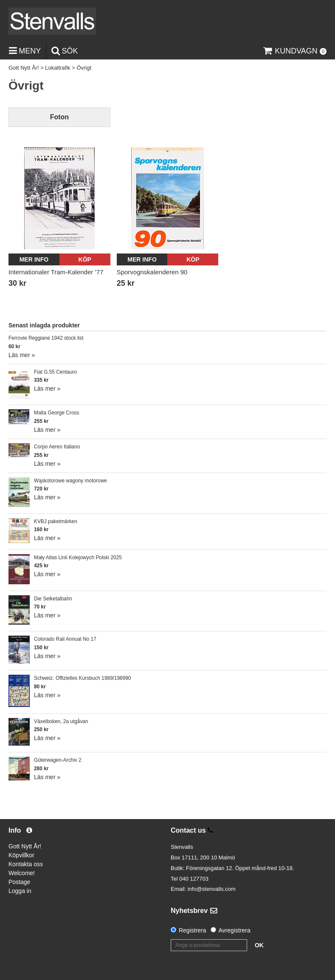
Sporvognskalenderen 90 (152, 272)
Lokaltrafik (58, 68)
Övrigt (84, 68)
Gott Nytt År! (24, 68)
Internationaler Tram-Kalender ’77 (56, 272)
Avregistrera (235, 930)
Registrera (193, 930)
